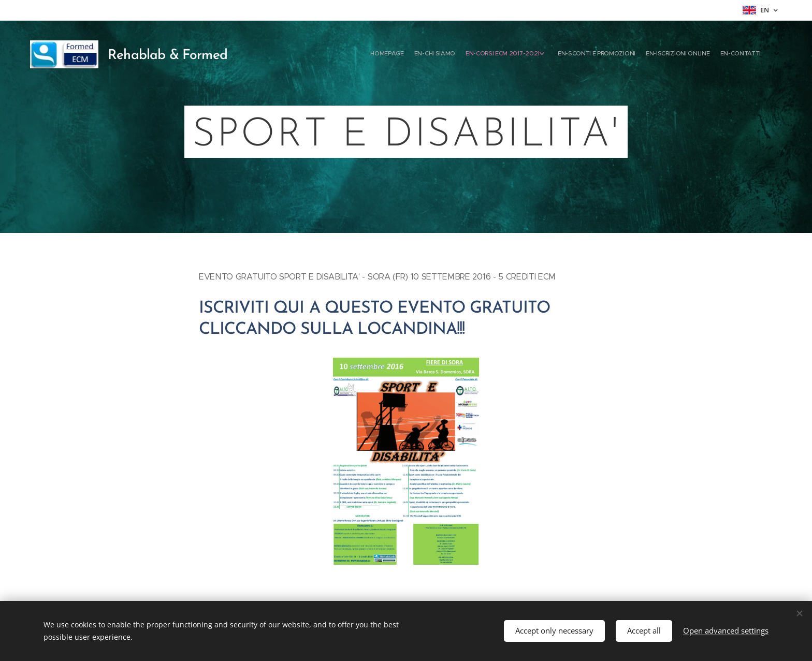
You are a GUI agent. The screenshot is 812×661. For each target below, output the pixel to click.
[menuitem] (682, 54)
